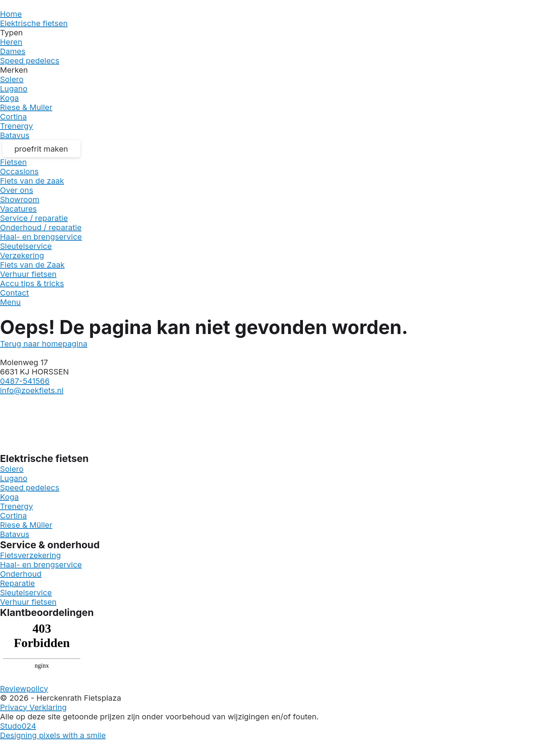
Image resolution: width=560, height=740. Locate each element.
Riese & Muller (26, 107)
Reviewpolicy (24, 689)
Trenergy (17, 126)
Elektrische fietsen (34, 23)
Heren (11, 42)
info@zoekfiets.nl (32, 390)
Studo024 (18, 726)
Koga (9, 98)
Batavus (15, 135)
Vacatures (18, 209)
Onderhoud (21, 574)
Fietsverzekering (31, 555)
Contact (14, 293)
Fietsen (13, 162)
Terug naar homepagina (44, 344)
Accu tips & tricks (32, 283)
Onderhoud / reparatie (41, 227)
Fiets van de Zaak (32, 265)
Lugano (14, 89)
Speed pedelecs (30, 61)
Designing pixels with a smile (53, 735)
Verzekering (22, 255)
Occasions (19, 171)
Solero (12, 79)
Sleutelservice (26, 246)
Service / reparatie (34, 218)
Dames (13, 51)
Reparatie (17, 583)
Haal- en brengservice (41, 237)
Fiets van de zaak (32, 181)
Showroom (20, 199)
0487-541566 (25, 381)
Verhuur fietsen (28, 274)
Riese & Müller (26, 525)
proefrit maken (41, 149)
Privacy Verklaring (33, 707)
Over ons (17, 190)
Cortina (13, 117)
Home (11, 14)
